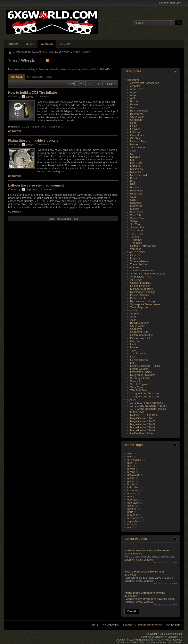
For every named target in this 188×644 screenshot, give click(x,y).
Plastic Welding (139, 369)
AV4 (133, 98)
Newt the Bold (138, 175)
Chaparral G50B (140, 332)
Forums (13, 44)
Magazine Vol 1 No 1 (142, 418)
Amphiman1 (32, 190)
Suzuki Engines (139, 384)
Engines (135, 258)
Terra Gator (137, 230)
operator (132, 500)
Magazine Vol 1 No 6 (142, 430)
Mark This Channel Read (63, 219)
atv (129, 466)
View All (132, 611)
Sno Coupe (137, 212)
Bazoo (134, 101)
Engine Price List (140, 286)
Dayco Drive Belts (141, 338)
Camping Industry (141, 283)
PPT (133, 184)
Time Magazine (139, 307)
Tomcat (134, 237)
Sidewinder (137, 206)
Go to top (173, 625)
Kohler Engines (139, 360)
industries (133, 487)
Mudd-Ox (136, 166)
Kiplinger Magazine (142, 289)
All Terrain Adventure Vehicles (148, 274)
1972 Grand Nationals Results (148, 409)
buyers (131, 469)
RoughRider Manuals (143, 375)
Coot (133, 123)
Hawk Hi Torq (138, 141)
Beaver (134, 104)
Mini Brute (136, 163)
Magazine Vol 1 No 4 (142, 427)
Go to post (15, 131)
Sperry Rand (138, 218)
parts (130, 512)
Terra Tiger (137, 234)
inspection (133, 490)
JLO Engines (138, 353)
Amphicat (136, 86)
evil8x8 (29, 97)
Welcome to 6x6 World (30, 52)
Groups (65, 44)
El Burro (135, 132)
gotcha (131, 478)
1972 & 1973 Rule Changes (147, 403)
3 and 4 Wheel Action (143, 270)
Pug (133, 181)
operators (133, 503)
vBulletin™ (161, 637)
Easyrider (136, 129)
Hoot (133, 344)
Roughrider (137, 194)
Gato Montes (138, 135)
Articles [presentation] (17, 77)
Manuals (132, 310)
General (135, 255)
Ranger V (136, 187)
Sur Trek (135, 224)
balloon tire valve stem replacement (36, 185)
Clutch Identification (142, 335)
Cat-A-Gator (137, 117)
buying (131, 472)
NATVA (132, 400)
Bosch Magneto (139, 323)
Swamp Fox (137, 227)
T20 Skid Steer (139, 390)
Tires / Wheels (139, 261)
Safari (134, 197)
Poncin (134, 178)
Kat (132, 154)
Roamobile (137, 191)
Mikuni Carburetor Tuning (145, 366)
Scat (133, 200)
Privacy (128, 625)
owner (131, 506)
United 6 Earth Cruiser (143, 246)
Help (95, 625)
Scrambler (136, 203)
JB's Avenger (138, 147)
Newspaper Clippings (143, 292)
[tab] (17, 77)
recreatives (134, 518)
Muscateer (136, 172)
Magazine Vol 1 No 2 (142, 421)
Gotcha (134, 341)
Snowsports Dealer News (145, 304)
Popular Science (140, 295)
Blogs (30, 44)
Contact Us (111, 625)
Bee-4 (134, 108)
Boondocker (137, 114)
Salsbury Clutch (140, 378)
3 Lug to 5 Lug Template (144, 397)
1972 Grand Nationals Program (149, 406)
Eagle (134, 126)
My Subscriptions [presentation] (39, 77)
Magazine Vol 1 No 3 (142, 424)
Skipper (135, 209)
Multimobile (137, 169)
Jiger (133, 151)
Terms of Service (150, 625)
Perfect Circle (138, 298)
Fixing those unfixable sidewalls (33, 141)
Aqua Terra (137, 89)
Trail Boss (136, 243)
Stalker (134, 221)
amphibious (134, 460)
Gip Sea (135, 138)
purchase (133, 515)
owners (132, 509)
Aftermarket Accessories (145, 83)
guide (131, 481)
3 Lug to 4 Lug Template (144, 393)
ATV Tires (136, 280)
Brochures (133, 80)
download (133, 475)
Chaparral (136, 329)
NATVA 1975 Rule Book (144, 415)
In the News (137, 412)
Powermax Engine (141, 372)
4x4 (129, 453)
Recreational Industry (143, 301)
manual (132, 493)
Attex (133, 95)
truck (130, 524)
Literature (133, 267)
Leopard (135, 157)
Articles (47, 44)
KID (132, 357)
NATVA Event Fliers (142, 433)
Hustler (134, 144)
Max (133, 160)
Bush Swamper (139, 111)
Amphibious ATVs (141, 277)
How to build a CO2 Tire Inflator (33, 93)
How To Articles (59, 52)
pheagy (30, 145)
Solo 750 (135, 215)
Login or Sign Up (170, 3)
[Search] (155, 23)
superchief (133, 521)
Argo (133, 92)
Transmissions (139, 264)
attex (130, 463)
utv (129, 527)
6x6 (129, 457)
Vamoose (136, 249)
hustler (131, 484)
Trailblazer (136, 240)
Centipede (136, 120)
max (130, 497)
